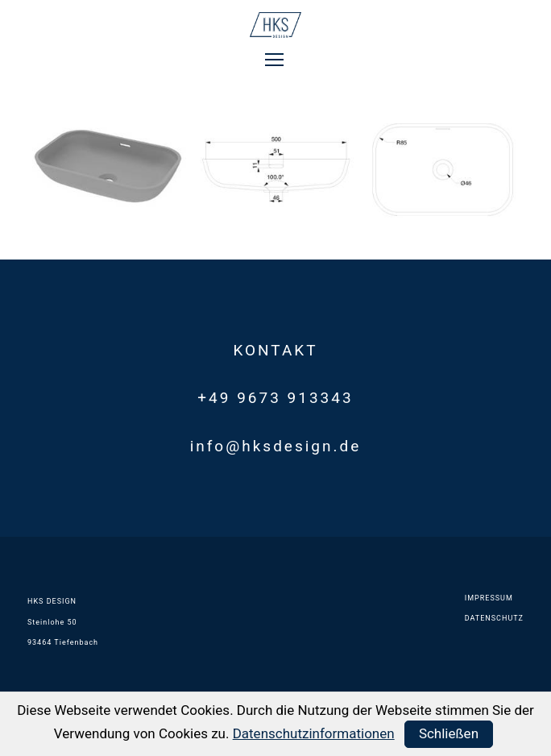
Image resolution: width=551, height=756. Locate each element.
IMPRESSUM (489, 598)
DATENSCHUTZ (494, 618)
